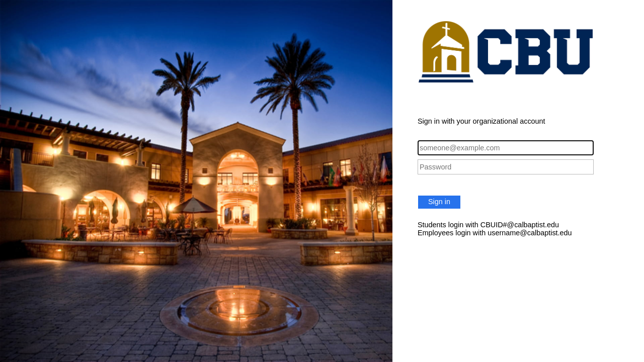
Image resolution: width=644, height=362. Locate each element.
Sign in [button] (439, 202)
